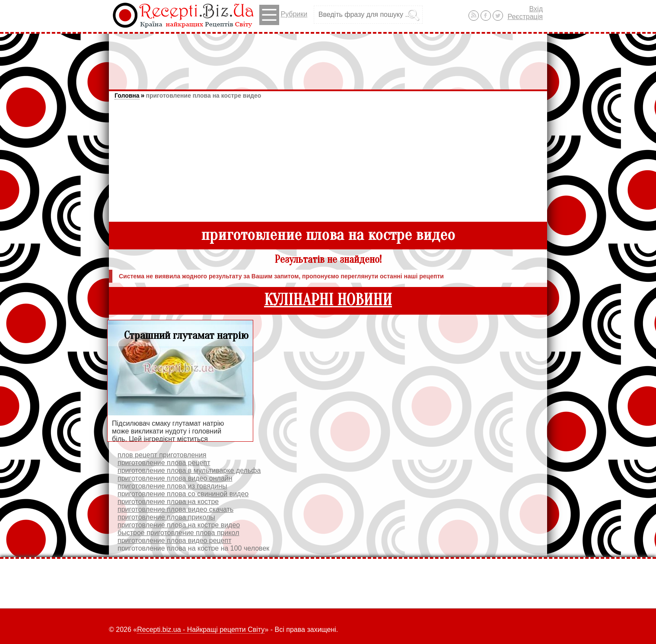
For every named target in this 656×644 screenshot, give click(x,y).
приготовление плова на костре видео (203, 96)
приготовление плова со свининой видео (183, 494)
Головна (127, 96)
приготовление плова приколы (166, 517)
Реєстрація (525, 17)
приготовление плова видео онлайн (175, 478)
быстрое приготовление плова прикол (178, 533)
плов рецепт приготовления (162, 455)
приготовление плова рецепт (164, 463)
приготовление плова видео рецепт (175, 540)
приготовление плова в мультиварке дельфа (189, 470)
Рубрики (283, 15)
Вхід (536, 9)
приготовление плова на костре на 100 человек (193, 548)
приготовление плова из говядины (172, 486)
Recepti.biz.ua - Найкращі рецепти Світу (201, 630)
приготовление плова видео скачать (175, 509)
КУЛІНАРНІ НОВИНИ (328, 300)
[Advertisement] (328, 57)
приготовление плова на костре (168, 502)
